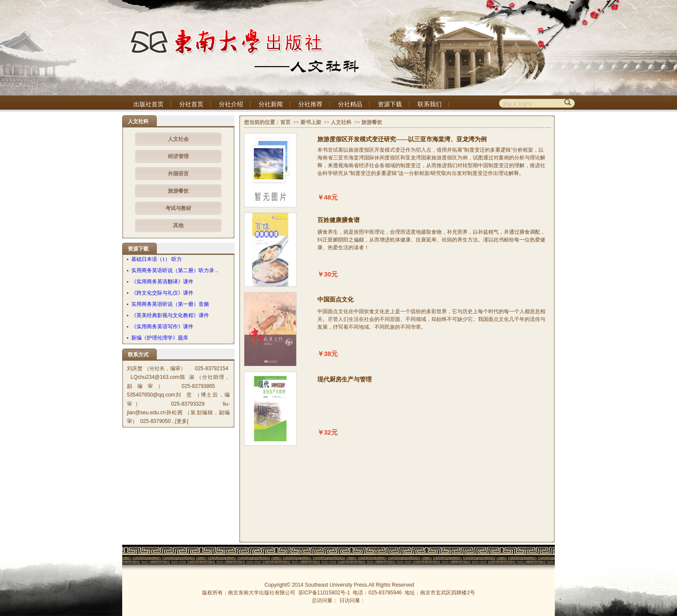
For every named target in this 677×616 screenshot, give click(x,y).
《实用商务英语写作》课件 (162, 327)
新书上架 (311, 122)
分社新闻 (271, 104)
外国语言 (178, 174)
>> (296, 122)
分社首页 (191, 104)
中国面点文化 (335, 300)
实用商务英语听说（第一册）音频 (170, 304)
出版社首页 (149, 104)
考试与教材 (178, 208)
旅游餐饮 (178, 191)
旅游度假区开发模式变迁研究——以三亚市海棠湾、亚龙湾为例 (402, 139)
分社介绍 (231, 104)
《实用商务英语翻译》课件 (162, 282)
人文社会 (178, 139)
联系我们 (430, 104)
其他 (178, 225)
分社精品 (350, 104)
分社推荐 (310, 104)
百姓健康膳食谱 (338, 220)
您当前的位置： (262, 122)
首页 (285, 122)
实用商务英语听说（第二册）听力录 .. (175, 270)
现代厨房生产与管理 (345, 379)
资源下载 (390, 104)
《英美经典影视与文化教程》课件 (170, 315)
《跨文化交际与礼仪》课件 (162, 293)
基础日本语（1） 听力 (157, 259)
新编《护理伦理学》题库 (160, 338)
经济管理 (178, 156)
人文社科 (341, 122)
